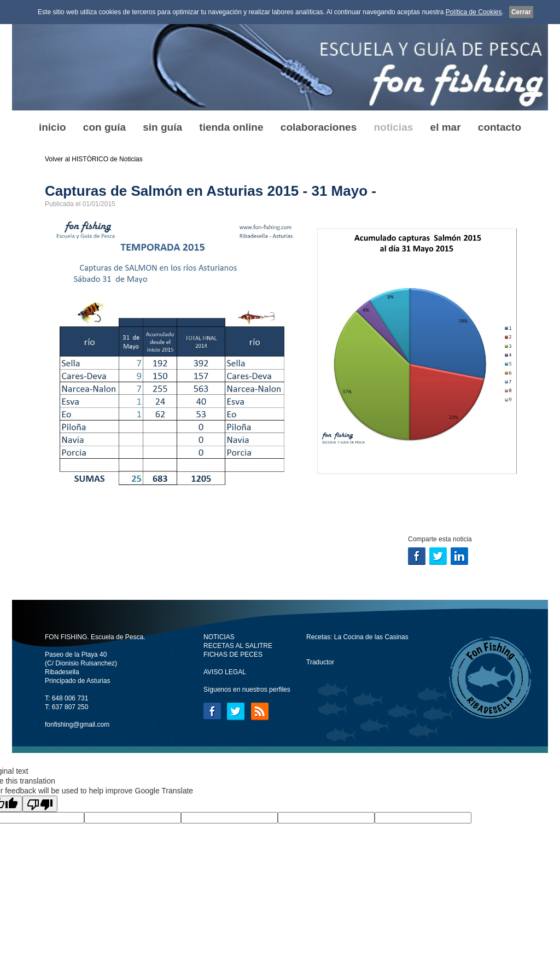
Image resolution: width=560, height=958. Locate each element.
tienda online (231, 127)
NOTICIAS (219, 637)
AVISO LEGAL (225, 672)
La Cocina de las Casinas (371, 637)
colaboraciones (319, 127)
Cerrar (521, 12)
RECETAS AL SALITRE (238, 646)
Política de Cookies (474, 12)
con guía (104, 127)
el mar (446, 127)
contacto (500, 127)
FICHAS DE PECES (233, 655)
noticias (393, 127)
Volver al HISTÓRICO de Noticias (94, 159)
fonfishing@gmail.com (77, 725)
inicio (52, 127)
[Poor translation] (40, 804)
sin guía (162, 127)
